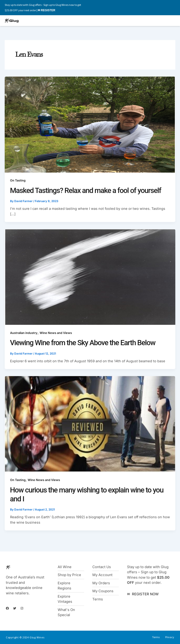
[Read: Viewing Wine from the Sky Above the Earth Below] (90, 277)
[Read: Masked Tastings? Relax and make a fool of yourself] (90, 124)
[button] (127, 21)
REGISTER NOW (145, 594)
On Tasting (18, 180)
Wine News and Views (56, 333)
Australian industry (24, 333)
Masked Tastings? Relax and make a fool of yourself (86, 191)
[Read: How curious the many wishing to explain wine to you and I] (90, 424)
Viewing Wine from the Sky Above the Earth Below (83, 343)
